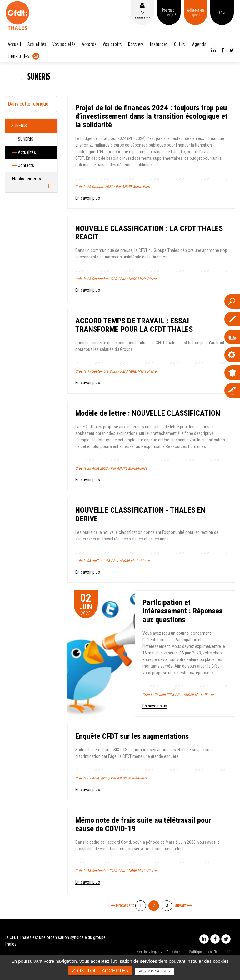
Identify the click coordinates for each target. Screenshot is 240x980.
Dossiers (136, 44)
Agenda (199, 44)
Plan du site (176, 952)
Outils (180, 44)
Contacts (23, 165)
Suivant (183, 905)
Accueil (15, 44)
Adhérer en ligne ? (196, 12)
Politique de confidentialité (210, 952)
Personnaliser (154, 971)
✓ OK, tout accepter (100, 971)
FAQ (222, 12)
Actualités (37, 44)
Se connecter (142, 15)
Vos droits (112, 44)
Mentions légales (149, 952)
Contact (36, 56)
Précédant (122, 905)
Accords (89, 44)
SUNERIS (19, 126)
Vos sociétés (64, 44)
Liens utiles (19, 56)
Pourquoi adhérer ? (169, 12)
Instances (159, 44)
